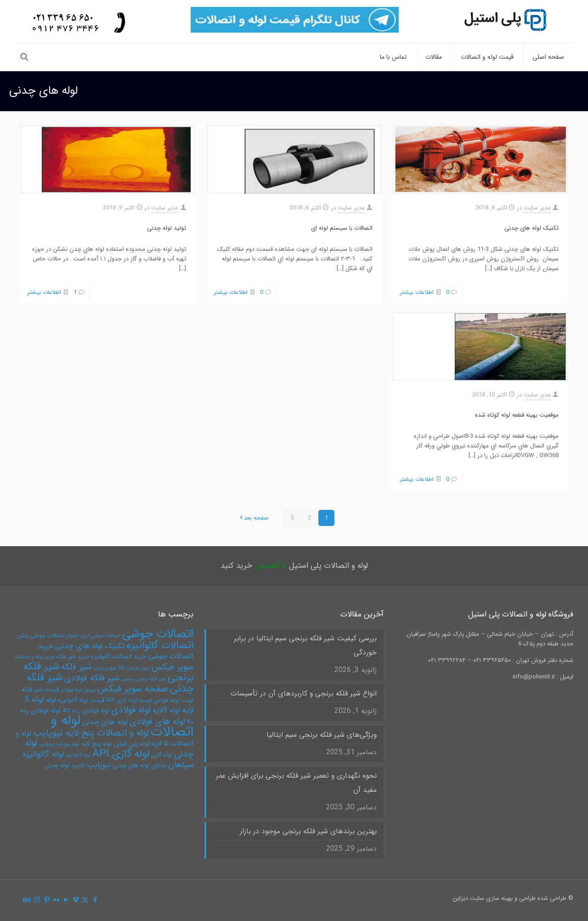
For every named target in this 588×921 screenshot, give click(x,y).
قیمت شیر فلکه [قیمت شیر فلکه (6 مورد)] (40, 690)
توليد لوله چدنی (167, 228)
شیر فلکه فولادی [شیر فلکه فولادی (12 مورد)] (92, 678)
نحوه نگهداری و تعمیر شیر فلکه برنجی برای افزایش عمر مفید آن (296, 783)
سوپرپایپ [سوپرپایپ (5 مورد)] (105, 668)
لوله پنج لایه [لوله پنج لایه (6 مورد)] (96, 744)
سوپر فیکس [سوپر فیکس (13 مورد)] (172, 667)
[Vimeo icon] (76, 900)
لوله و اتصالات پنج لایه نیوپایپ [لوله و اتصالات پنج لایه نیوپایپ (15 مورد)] (91, 733)
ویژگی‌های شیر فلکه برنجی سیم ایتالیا (322, 735)
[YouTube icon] (66, 900)
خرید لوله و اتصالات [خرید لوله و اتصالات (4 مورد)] (35, 657)
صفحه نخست (562, 91)
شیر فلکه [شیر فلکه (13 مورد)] (76, 667)
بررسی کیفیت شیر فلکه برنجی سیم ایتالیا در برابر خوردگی (305, 646)
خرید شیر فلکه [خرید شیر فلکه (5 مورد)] (73, 657)
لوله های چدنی (509, 91)
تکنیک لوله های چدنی (531, 228)
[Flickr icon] (56, 900)
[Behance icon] (27, 900)
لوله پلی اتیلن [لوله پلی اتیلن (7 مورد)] (132, 744)
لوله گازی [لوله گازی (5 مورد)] (162, 755)
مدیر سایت (537, 208)
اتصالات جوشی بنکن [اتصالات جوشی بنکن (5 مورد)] (41, 636)
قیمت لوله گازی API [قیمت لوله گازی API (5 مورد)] (129, 700)
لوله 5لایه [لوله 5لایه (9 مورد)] (166, 710)
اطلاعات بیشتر (417, 292)
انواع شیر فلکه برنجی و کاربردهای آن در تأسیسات (304, 694)
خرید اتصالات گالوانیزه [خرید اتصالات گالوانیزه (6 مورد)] (119, 657)
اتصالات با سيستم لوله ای (342, 228)
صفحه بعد (253, 518)
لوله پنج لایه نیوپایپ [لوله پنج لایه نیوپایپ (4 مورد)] (59, 744)
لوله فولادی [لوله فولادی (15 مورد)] (131, 710)
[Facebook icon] (95, 900)
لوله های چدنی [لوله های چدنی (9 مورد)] (105, 722)
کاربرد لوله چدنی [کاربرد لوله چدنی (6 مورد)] (65, 766)
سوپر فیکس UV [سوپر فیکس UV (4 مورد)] (134, 668)
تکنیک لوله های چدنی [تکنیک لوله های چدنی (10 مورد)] (90, 646)
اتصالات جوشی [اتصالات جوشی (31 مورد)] (158, 634)
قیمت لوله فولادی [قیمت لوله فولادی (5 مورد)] (173, 700)
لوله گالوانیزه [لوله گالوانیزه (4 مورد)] (78, 755)
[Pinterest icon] (47, 900)
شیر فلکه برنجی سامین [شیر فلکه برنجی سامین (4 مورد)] (144, 679)
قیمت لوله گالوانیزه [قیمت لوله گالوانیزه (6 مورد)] (81, 700)
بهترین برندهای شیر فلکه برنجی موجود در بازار (308, 831)
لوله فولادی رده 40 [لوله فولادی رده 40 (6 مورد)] (86, 711)
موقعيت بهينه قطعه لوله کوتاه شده (517, 415)
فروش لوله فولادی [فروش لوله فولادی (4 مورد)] (78, 690)
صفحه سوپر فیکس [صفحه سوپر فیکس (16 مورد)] (133, 689)
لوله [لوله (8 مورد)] (51, 700)
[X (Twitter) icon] (85, 900)
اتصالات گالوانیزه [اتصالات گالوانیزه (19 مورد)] (160, 645)
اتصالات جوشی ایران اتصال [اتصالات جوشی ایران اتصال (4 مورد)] (93, 636)
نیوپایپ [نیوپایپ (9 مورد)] (99, 765)
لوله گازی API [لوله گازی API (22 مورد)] (121, 754)
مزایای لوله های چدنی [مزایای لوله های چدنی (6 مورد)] (139, 766)
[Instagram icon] (37, 900)
